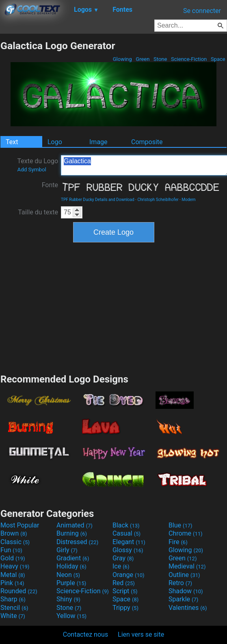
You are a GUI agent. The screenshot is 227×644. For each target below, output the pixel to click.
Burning (72, 533)
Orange (129, 575)
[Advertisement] (114, 307)
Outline (184, 575)
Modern (188, 200)
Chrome (186, 533)
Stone (160, 59)
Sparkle (183, 599)
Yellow (71, 616)
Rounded (19, 591)
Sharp (13, 599)
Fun (11, 550)
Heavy (15, 566)
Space (218, 59)
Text (12, 142)
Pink (12, 583)
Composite (147, 142)
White (13, 616)
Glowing (122, 59)
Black (126, 525)
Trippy (125, 608)
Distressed (77, 542)
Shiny (68, 599)
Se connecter (202, 11)
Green (143, 59)
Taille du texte (38, 212)
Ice (121, 566)
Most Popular (20, 525)
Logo (55, 142)
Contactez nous (85, 634)
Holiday (71, 566)
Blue (181, 525)
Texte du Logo (38, 165)
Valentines (188, 608)
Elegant (129, 542)
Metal (13, 575)
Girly (67, 550)
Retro (180, 583)
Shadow (186, 591)
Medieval (187, 566)
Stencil (14, 608)
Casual (126, 533)
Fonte (50, 185)
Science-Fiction (189, 59)
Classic (15, 542)
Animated (75, 525)
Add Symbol (31, 170)
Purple (71, 583)
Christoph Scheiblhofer (158, 200)
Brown (14, 533)
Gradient (73, 558)
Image (98, 142)
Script (125, 591)
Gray (123, 558)
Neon (68, 575)
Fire (178, 542)
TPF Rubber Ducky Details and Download (98, 200)
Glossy (128, 550)
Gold (13, 558)
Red (124, 583)
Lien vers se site (141, 634)
